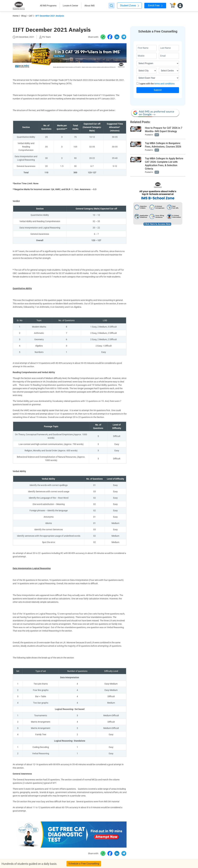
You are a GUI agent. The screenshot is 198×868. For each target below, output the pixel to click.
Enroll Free (155, 5)
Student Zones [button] (129, 5)
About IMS (89, 6)
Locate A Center (70, 6)
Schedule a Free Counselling (84, 864)
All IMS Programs (48, 6)
